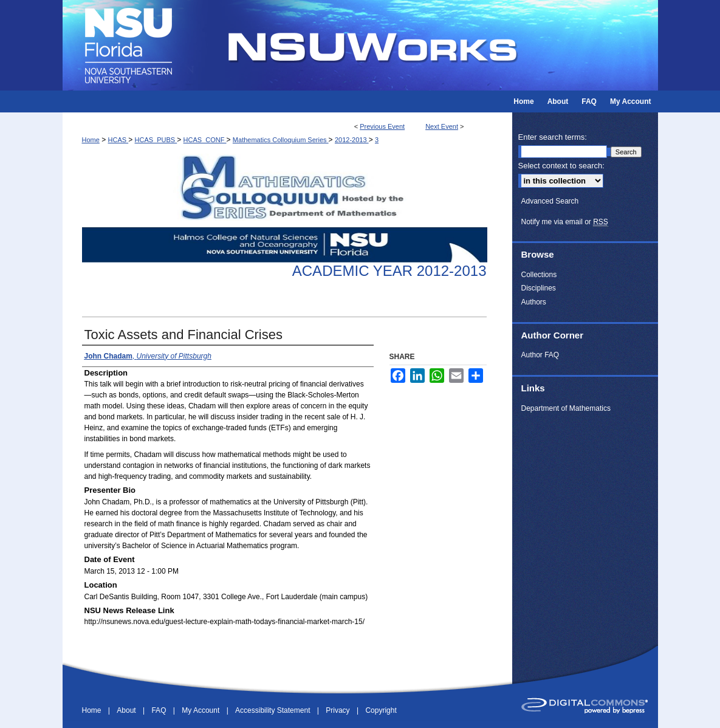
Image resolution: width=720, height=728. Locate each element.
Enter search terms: (553, 137)
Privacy (339, 710)
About (127, 710)
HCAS (118, 140)
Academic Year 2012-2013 (389, 271)
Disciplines (539, 288)
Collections (539, 275)
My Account (201, 710)
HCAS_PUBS (156, 140)
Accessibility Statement (274, 710)
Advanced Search (550, 201)
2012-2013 (352, 140)
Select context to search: (561, 166)
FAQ (159, 710)
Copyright (381, 710)
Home (91, 140)
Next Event (442, 126)
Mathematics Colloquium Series (281, 140)
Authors (534, 302)
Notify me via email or (565, 222)
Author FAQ (540, 355)
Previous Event (382, 126)
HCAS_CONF (205, 140)
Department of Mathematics (566, 408)
